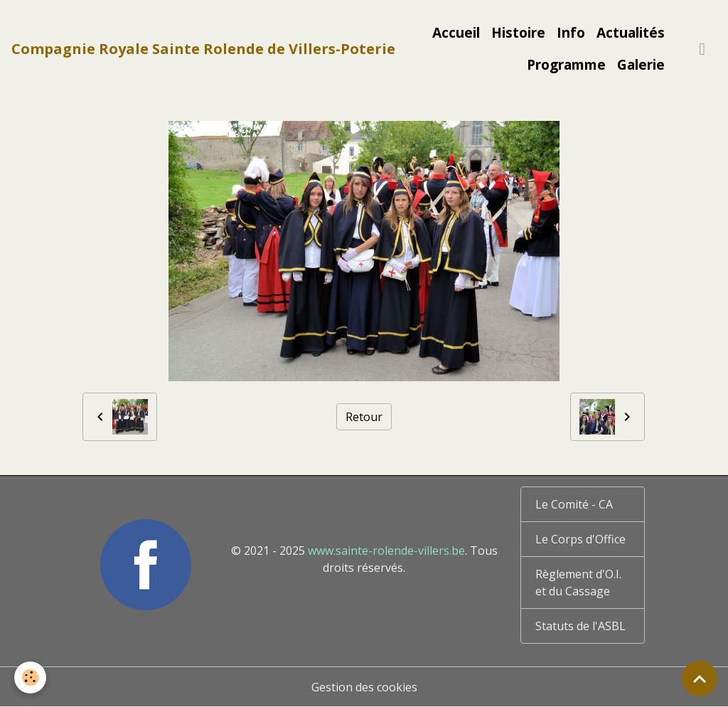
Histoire (518, 32)
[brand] (203, 49)
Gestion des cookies (364, 687)
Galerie (641, 64)
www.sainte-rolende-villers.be (386, 551)
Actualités (631, 32)
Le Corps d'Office (580, 539)
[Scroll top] (700, 679)
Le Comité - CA (574, 504)
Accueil (456, 32)
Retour (364, 417)
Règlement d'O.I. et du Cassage (578, 583)
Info (571, 32)
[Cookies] (30, 677)
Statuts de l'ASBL (580, 626)
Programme (566, 64)
